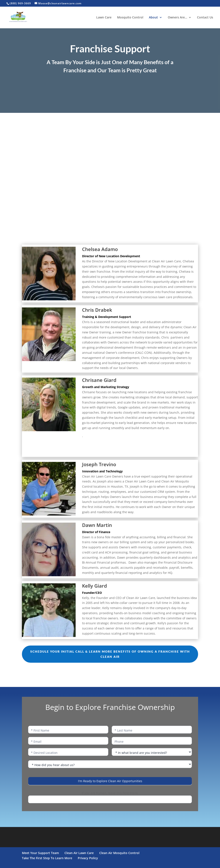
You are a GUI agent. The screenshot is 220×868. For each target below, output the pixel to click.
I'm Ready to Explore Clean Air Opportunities (110, 781)
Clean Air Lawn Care (79, 853)
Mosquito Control (130, 18)
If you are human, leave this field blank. (110, 793)
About (153, 18)
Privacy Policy (88, 858)
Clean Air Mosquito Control (119, 853)
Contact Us (205, 18)
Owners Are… (177, 18)
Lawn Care (104, 18)
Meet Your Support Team (40, 853)
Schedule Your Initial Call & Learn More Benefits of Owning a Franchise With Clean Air (110, 654)
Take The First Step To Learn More (47, 858)
